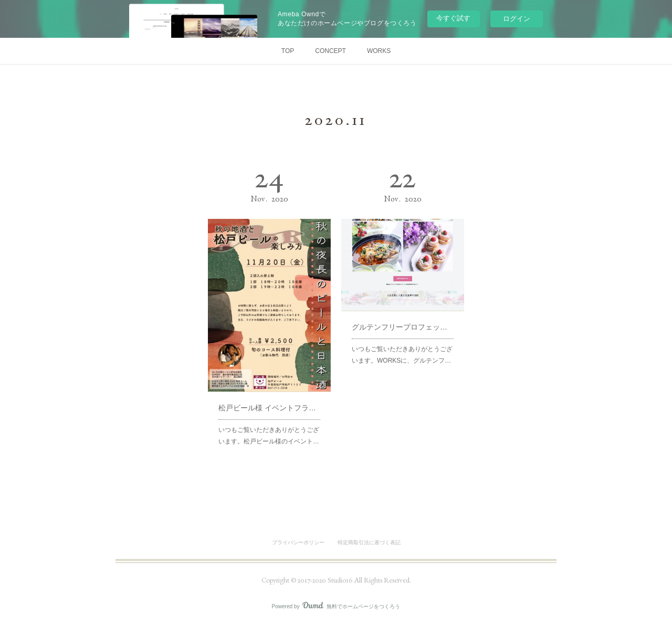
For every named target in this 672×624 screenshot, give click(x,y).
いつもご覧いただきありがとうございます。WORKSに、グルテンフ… (402, 341)
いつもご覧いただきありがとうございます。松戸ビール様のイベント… (269, 415)
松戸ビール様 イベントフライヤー (269, 392)
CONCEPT (330, 51)
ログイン (517, 19)
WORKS (379, 51)
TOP (288, 51)
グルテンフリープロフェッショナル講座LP (403, 317)
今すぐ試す (453, 18)
